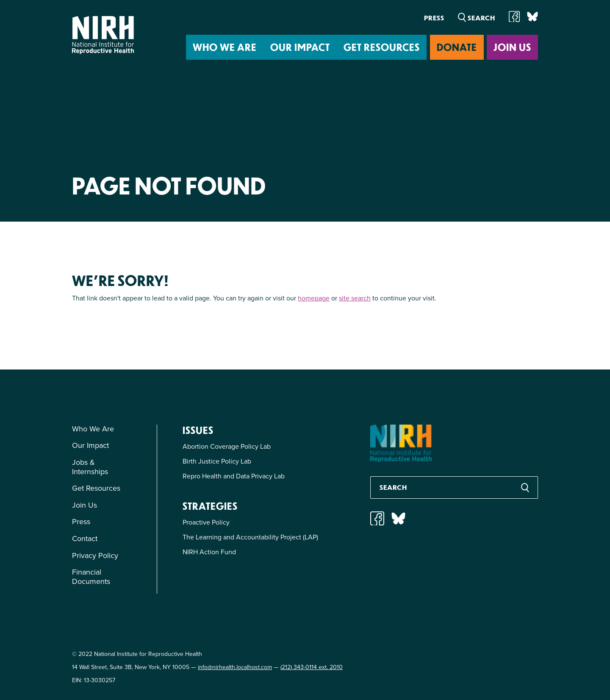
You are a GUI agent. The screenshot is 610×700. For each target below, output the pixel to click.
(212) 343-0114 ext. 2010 (312, 667)
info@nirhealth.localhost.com (235, 667)
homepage (314, 298)
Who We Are (225, 47)
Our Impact (300, 47)
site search (355, 298)
